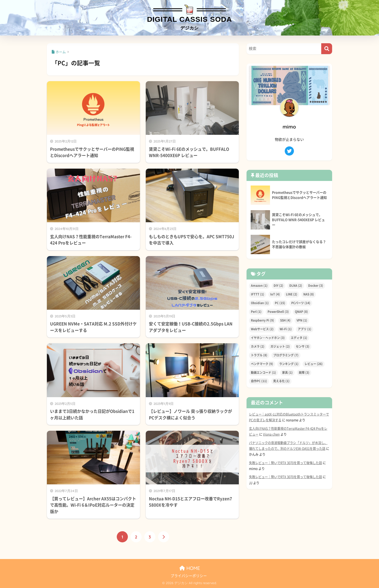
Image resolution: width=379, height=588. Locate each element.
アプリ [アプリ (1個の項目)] (305, 329)
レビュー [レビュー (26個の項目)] (314, 364)
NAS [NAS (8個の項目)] (309, 294)
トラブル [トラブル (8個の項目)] (259, 355)
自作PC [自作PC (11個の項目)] (259, 381)
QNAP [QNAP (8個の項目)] (301, 312)
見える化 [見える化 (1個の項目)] (281, 381)
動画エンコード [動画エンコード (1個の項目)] (263, 373)
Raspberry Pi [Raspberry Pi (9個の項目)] (262, 320)
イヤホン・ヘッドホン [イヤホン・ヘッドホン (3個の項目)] (268, 338)
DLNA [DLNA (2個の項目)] (296, 286)
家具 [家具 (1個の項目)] (287, 373)
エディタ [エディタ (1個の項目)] (299, 338)
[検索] (327, 49)
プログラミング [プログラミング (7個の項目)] (286, 355)
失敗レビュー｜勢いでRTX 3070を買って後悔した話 (285, 463)
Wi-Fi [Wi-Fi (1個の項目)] (286, 329)
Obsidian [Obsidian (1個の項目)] (260, 303)
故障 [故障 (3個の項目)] (304, 373)
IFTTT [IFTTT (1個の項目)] (258, 294)
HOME (190, 568)
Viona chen (271, 434)
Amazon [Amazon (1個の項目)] (259, 286)
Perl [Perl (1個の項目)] (256, 312)
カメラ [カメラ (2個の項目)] (258, 346)
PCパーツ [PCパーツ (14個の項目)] (301, 303)
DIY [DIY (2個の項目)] (278, 286)
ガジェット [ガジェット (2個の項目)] (280, 346)
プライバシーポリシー (189, 576)
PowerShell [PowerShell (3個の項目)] (278, 312)
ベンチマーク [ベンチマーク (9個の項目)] (262, 364)
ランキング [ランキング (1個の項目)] (289, 364)
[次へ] (164, 537)
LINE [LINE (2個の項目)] (292, 294)
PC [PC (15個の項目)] (280, 303)
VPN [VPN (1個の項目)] (302, 320)
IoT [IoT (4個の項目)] (275, 294)
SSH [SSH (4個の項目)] (285, 320)
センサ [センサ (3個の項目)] (303, 346)
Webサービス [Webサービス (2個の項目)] (262, 329)
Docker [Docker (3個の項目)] (316, 286)
